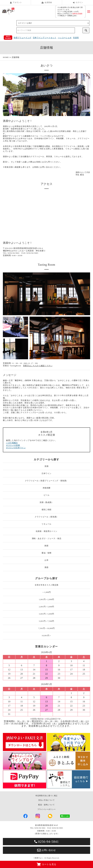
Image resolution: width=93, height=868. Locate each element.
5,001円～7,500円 (46, 621)
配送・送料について (46, 805)
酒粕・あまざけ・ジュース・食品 (47, 538)
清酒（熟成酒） (46, 502)
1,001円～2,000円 (46, 599)
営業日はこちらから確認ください (38, 366)
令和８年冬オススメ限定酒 (46, 585)
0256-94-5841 (46, 842)
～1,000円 (46, 592)
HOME (6, 57)
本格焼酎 (47, 488)
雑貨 (46, 546)
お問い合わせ (46, 850)
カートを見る (46, 864)
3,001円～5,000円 (46, 614)
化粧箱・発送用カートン (46, 531)
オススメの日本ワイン (16, 448)
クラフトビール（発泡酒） (46, 517)
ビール (47, 495)
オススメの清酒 (13, 445)
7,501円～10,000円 (46, 628)
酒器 (46, 567)
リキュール (46, 524)
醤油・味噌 (46, 553)
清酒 (46, 466)
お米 (46, 560)
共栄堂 (76, 38)
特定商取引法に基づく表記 (46, 796)
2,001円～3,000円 (46, 607)
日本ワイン (46, 473)
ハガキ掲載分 (12, 443)
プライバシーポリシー (47, 809)
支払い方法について (46, 800)
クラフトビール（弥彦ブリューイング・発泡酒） (46, 481)
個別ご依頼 (46, 510)
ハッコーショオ (65, 38)
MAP (56, 825)
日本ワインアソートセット (45, 38)
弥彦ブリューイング (23, 38)
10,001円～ (47, 636)
